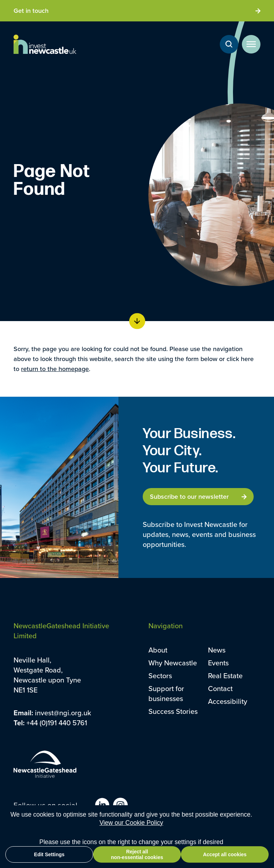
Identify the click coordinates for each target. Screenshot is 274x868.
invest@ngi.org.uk (63, 713)
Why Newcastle (173, 663)
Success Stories (173, 711)
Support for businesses (166, 693)
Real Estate (225, 676)
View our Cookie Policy (131, 823)
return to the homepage (55, 369)
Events (218, 663)
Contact (220, 688)
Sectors (160, 676)
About (158, 650)
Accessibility (228, 701)
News (217, 650)
